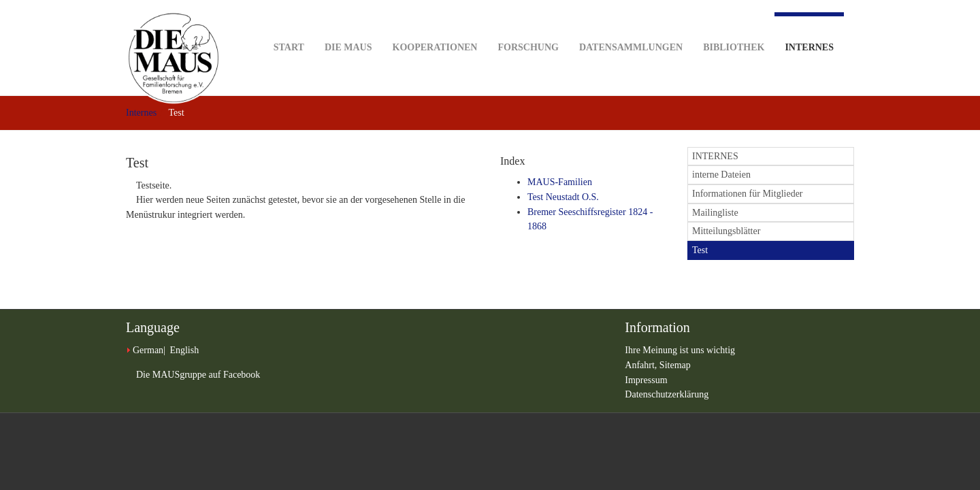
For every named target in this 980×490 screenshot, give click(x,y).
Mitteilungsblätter (726, 231)
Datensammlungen (631, 26)
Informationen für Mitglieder (748, 194)
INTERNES (715, 156)
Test (700, 250)
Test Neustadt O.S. (563, 197)
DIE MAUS (348, 26)
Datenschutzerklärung (667, 394)
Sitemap (675, 365)
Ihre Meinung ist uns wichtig (680, 350)
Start (289, 26)
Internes (809, 32)
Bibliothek (734, 26)
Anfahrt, (642, 365)
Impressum (646, 380)
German (148, 350)
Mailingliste (715, 213)
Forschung (528, 26)
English (184, 350)
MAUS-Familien (560, 182)
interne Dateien (721, 175)
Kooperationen (435, 26)
